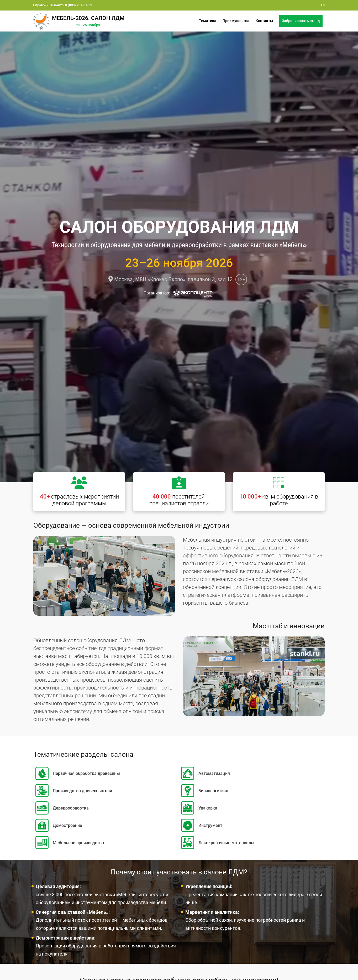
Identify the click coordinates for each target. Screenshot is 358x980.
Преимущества (236, 21)
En (323, 5)
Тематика (208, 21)
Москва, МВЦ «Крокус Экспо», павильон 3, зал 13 (173, 279)
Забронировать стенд (301, 21)
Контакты (264, 21)
